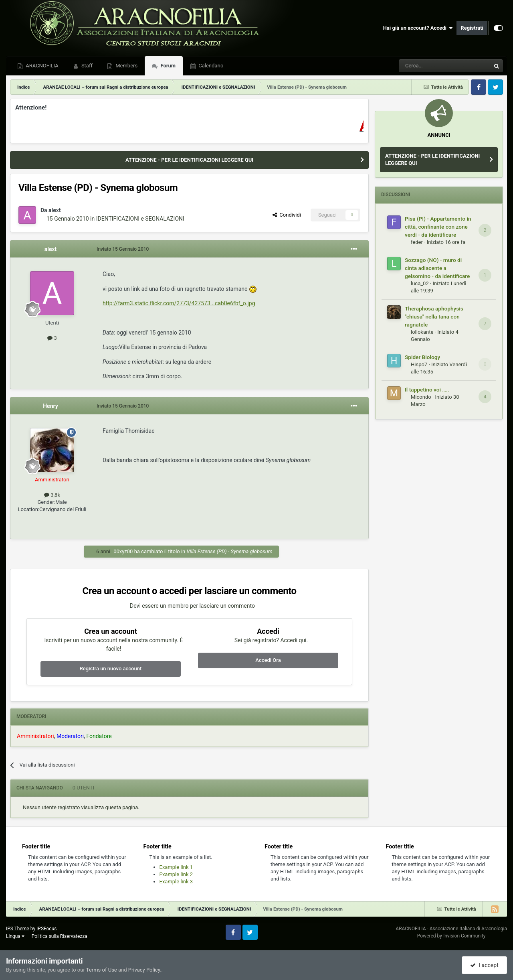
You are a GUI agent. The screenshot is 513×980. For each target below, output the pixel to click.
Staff (86, 66)
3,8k (52, 495)
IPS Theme (18, 929)
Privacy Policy (144, 970)
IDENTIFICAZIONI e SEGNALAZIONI (140, 219)
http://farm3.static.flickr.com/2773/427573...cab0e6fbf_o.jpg (179, 303)
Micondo (421, 397)
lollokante (422, 332)
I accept (484, 965)
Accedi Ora (268, 660)
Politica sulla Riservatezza (60, 936)
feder (417, 242)
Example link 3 (176, 882)
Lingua (15, 936)
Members (126, 66)
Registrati (472, 28)
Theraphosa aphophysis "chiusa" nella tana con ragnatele (434, 317)
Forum (167, 66)
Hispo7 (419, 364)
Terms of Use (102, 970)
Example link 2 (176, 874)
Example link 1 (176, 867)
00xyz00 (123, 551)
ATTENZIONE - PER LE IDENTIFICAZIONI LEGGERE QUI (189, 160)
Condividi (287, 215)
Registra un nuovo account (111, 669)
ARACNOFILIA (41, 66)
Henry (50, 406)
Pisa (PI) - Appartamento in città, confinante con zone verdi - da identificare (438, 227)
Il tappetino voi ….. (427, 390)
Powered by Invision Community (451, 936)
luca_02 (420, 283)
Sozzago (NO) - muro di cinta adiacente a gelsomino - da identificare (437, 268)
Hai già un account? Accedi (418, 28)
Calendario (210, 66)
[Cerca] (423, 66)
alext (55, 210)
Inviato (123, 249)
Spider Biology (422, 357)
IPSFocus (46, 929)
